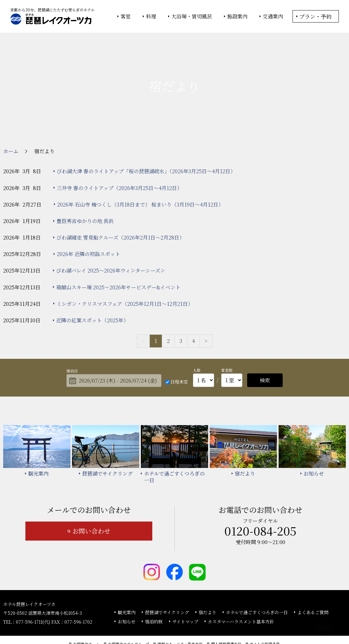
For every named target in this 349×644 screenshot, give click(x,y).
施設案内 (237, 16)
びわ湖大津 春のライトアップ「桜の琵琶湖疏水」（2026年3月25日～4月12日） (146, 149)
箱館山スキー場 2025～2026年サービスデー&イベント (118, 265)
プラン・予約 (315, 16)
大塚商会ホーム (86, 622)
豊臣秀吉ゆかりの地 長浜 (85, 199)
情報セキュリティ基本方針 (180, 622)
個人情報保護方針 (226, 622)
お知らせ (127, 600)
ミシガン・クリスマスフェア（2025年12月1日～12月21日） (125, 282)
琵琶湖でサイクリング (167, 590)
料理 (151, 16)
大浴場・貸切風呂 (192, 16)
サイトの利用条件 (265, 622)
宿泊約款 (154, 600)
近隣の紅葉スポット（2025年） (92, 298)
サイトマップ (185, 600)
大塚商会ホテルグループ (128, 622)
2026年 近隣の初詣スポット (89, 232)
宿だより (207, 590)
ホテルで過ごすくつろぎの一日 (257, 590)
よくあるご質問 (313, 590)
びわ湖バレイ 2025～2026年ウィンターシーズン (111, 249)
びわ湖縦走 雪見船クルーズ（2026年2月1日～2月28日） (120, 215)
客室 (126, 16)
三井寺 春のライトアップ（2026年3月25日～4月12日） (119, 166)
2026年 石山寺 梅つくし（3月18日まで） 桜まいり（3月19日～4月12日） (140, 182)
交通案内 (273, 16)
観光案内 (127, 590)
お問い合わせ (91, 509)
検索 (265, 358)
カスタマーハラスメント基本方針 (241, 600)
